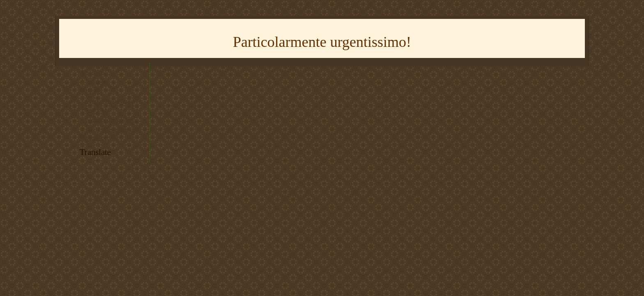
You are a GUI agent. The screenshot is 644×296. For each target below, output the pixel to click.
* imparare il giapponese (109, 120)
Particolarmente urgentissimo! (322, 42)
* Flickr (90, 91)
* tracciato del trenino (106, 101)
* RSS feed (94, 111)
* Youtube (93, 73)
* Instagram (95, 82)
